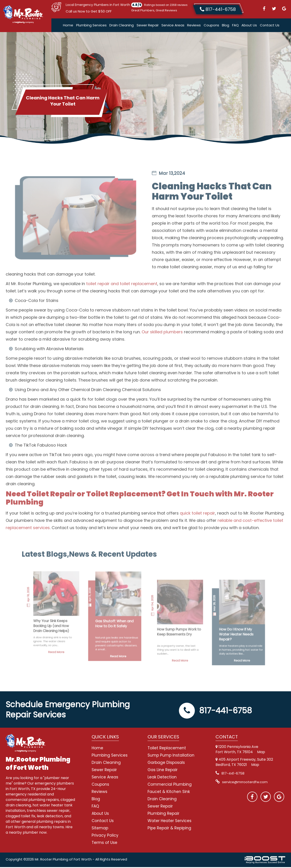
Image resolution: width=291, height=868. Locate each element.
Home (68, 26)
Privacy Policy (105, 836)
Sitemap (100, 829)
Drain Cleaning (122, 26)
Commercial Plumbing (170, 785)
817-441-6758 (215, 711)
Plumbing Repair (163, 814)
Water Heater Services (169, 822)
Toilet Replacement (167, 749)
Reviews (194, 26)
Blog (226, 26)
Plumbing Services (91, 26)
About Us (249, 26)
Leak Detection (162, 778)
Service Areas (173, 26)
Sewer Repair (148, 26)
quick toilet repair (197, 529)
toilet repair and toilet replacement (122, 300)
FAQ (235, 26)
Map (261, 753)
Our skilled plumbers (162, 348)
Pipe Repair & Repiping (169, 829)
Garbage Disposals (166, 763)
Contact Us (270, 26)
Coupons (211, 26)
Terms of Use (104, 843)
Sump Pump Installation (171, 756)
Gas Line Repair (163, 771)
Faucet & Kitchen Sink (169, 793)
